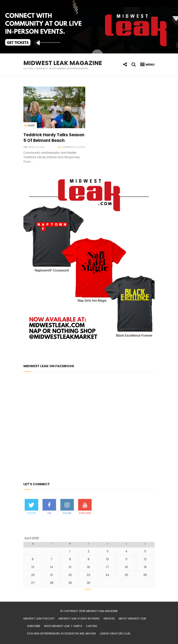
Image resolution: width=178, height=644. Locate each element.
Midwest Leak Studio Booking (79, 619)
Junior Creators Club (115, 634)
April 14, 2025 (36, 147)
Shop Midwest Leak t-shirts (63, 626)
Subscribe (34, 626)
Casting (92, 626)
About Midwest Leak (132, 619)
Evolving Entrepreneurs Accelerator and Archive (62, 634)
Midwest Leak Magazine (63, 63)
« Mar (88, 589)
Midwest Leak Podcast (39, 619)
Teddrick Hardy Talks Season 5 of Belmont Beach (54, 138)
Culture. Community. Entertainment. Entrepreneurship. (56, 69)
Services (109, 619)
